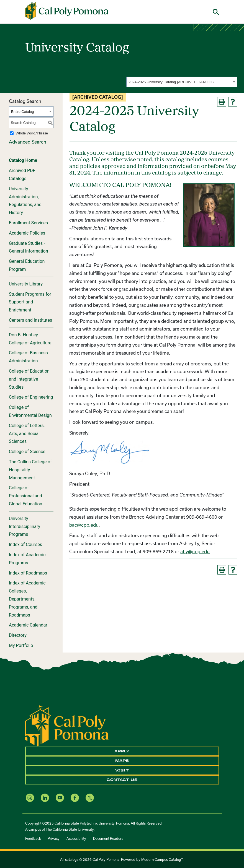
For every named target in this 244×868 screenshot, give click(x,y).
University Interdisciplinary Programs (25, 527)
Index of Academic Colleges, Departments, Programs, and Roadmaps (27, 599)
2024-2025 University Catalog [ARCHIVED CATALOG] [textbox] (172, 82)
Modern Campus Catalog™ (162, 859)
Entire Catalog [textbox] (22, 112)
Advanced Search (28, 142)
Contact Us (122, 780)
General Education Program (27, 265)
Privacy (54, 838)
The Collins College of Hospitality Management (30, 470)
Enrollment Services (28, 223)
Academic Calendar (28, 625)
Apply (122, 751)
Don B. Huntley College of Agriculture (30, 339)
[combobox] (182, 82)
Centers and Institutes (30, 320)
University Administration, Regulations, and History (25, 201)
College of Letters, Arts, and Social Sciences (27, 434)
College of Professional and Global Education (25, 496)
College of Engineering (31, 397)
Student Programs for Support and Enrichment (30, 302)
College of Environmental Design (30, 411)
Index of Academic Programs (27, 559)
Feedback (33, 838)
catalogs (72, 859)
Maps (122, 761)
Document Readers (108, 838)
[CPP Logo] (67, 725)
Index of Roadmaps (28, 573)
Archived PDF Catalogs (22, 175)
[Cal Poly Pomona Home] (67, 11)
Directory (18, 635)
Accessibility (76, 838)
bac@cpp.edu (84, 525)
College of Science (27, 452)
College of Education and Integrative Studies (29, 379)
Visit (122, 770)
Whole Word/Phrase (32, 133)
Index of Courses (25, 545)
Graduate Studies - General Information (29, 247)
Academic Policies (27, 233)
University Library (26, 284)
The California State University (70, 829)
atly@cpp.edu (195, 551)
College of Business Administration (28, 357)
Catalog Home (23, 160)
